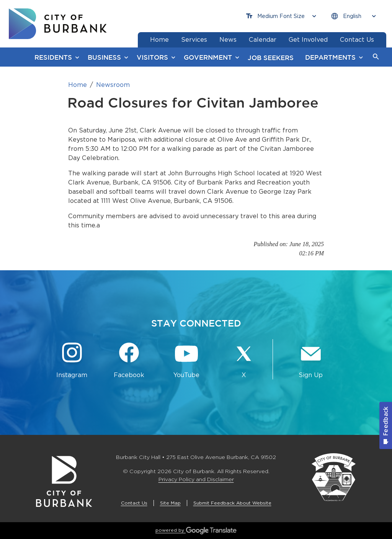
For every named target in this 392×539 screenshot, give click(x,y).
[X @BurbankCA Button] (244, 361)
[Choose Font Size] (281, 16)
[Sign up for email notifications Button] (311, 361)
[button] (376, 57)
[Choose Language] (353, 16)
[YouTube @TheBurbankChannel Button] (186, 361)
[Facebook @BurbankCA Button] (129, 361)
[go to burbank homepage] (58, 24)
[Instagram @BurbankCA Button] (72, 361)
